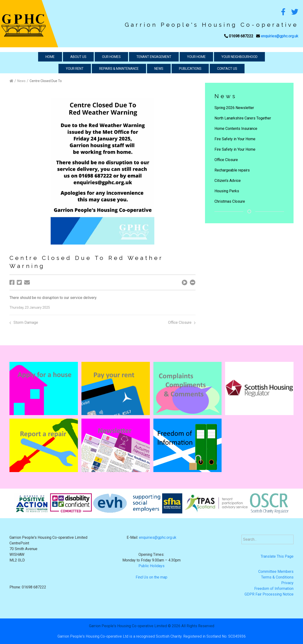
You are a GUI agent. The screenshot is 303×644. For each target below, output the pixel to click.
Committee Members (276, 572)
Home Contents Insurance (236, 129)
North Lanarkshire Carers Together (243, 118)
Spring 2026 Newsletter (234, 108)
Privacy (287, 583)
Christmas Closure (230, 201)
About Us (78, 57)
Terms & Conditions (277, 577)
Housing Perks (227, 191)
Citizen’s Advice (228, 181)
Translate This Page (277, 556)
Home (50, 57)
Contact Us (227, 69)
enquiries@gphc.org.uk (280, 36)
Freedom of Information (274, 589)
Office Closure (182, 322)
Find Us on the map (151, 577)
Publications (190, 69)
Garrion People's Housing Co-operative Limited (128, 626)
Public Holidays (151, 566)
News (159, 69)
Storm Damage (24, 322)
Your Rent (75, 69)
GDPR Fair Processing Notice (269, 594)
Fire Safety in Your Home (235, 139)
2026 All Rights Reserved (193, 626)
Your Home (196, 57)
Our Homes (111, 57)
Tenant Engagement (154, 57)
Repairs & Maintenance (119, 69)
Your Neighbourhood (239, 57)
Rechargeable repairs (232, 170)
